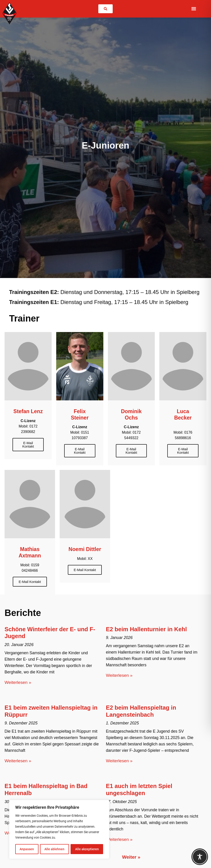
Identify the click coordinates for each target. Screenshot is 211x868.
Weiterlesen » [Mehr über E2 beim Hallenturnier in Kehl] (119, 675)
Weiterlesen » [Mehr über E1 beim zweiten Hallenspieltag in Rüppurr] (18, 761)
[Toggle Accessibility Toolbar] (200, 857)
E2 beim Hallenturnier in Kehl (146, 629)
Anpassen (27, 849)
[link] (105, 9)
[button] (194, 9)
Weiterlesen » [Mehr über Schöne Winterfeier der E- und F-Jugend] (18, 682)
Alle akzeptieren (87, 849)
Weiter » (131, 857)
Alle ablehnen (54, 849)
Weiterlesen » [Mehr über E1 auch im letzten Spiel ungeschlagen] (119, 839)
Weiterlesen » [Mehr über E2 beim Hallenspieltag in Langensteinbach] (119, 761)
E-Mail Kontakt (28, 445)
